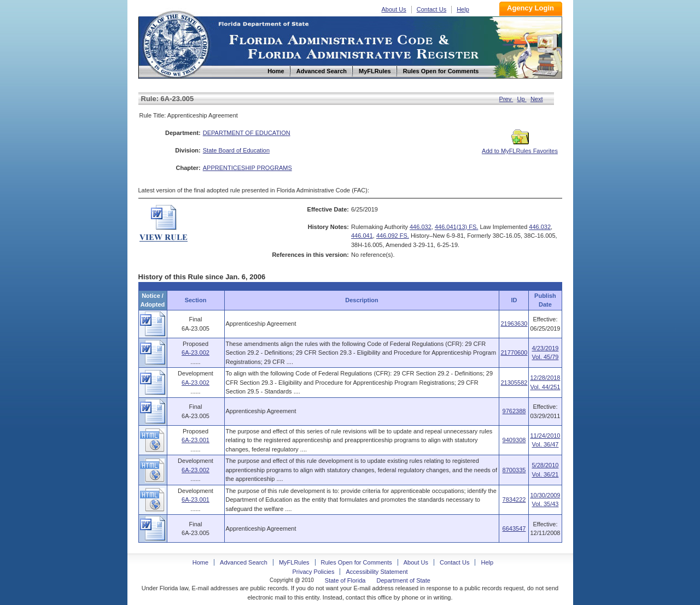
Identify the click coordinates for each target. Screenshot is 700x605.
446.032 (421, 227)
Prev (506, 99)
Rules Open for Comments (357, 562)
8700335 (514, 470)
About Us (394, 9)
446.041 (362, 236)
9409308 (514, 440)
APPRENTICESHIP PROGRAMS (247, 168)
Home (176, 43)
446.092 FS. (393, 236)
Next (537, 99)
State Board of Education (236, 150)
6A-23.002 (196, 353)
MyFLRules (294, 562)
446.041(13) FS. (457, 227)
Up (522, 99)
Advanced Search (244, 562)
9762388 (514, 411)
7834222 (514, 500)
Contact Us (431, 9)
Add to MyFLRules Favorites (520, 148)
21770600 (514, 353)
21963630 (514, 324)
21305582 (514, 383)
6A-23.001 (196, 440)
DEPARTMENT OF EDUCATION (247, 133)
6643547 (514, 528)
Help (463, 9)
